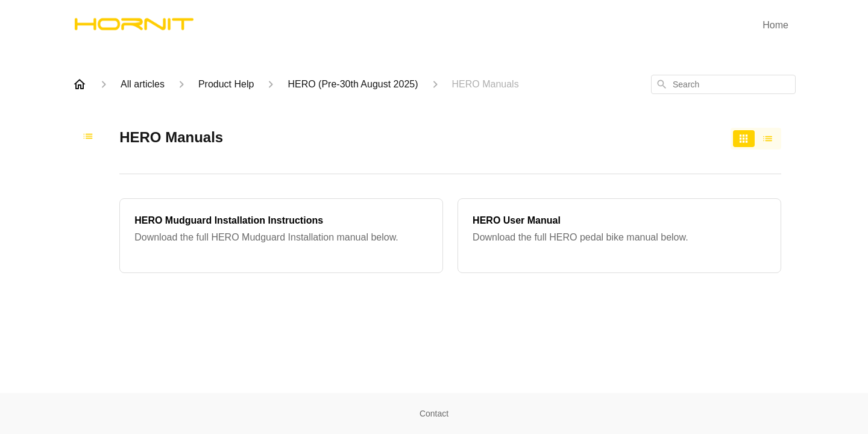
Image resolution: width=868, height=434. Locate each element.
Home (775, 25)
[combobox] (723, 84)
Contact (434, 414)
